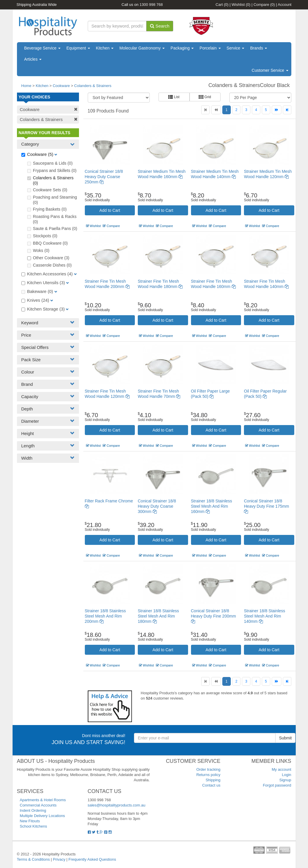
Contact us (211, 785)
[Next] (277, 110)
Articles (33, 59)
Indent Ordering (33, 810)
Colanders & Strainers (93, 86)
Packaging (182, 48)
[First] (205, 110)
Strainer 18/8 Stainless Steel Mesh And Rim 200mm (105, 616)
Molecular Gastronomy (142, 48)
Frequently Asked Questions (92, 859)
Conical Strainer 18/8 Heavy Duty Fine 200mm (214, 616)
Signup (285, 780)
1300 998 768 (151, 5)
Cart (222, 5)
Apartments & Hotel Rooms (43, 800)
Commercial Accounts (38, 805)
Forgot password (277, 785)
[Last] (287, 110)
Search (160, 26)
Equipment (78, 48)
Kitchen (105, 48)
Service (236, 48)
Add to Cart (110, 210)
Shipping (213, 780)
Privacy (59, 859)
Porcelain (210, 48)
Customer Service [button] (270, 70)
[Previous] (216, 110)
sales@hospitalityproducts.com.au (117, 805)
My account (281, 769)
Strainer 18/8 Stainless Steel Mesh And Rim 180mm (158, 616)
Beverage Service (42, 48)
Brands (259, 48)
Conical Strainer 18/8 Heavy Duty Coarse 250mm (104, 177)
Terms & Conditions (33, 859)
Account (285, 5)
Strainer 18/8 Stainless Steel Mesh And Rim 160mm (212, 506)
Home (26, 86)
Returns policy (208, 775)
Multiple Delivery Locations (43, 816)
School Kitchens (33, 826)
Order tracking (208, 769)
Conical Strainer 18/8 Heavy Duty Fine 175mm (266, 506)
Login (287, 775)
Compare (264, 5)
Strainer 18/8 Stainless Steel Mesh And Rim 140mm (265, 616)
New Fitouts (30, 821)
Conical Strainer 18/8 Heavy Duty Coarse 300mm (157, 506)
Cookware (61, 86)
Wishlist (241, 5)
